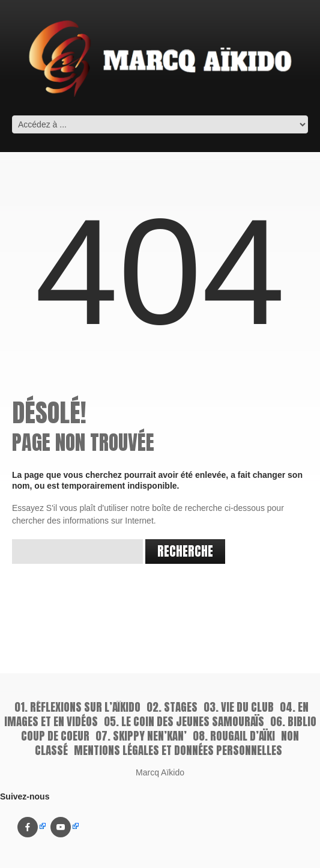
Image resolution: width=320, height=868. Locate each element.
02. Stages (172, 707)
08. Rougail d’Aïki (234, 736)
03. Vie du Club (239, 707)
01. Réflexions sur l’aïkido (77, 707)
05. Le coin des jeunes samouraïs (184, 721)
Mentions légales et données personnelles (178, 750)
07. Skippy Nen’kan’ (141, 736)
